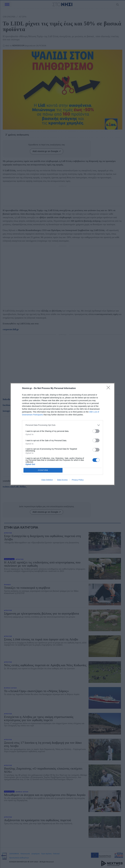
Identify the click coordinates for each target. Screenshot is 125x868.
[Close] (109, 388)
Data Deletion (47, 480)
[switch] (96, 431)
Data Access (62, 480)
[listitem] (62, 425)
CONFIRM (43, 470)
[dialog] (62, 434)
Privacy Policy (78, 480)
